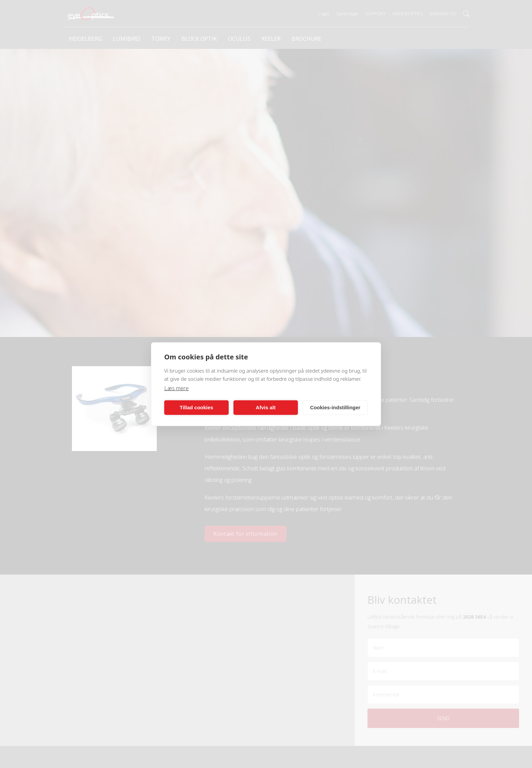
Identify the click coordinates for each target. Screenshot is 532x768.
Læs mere (176, 388)
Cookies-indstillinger (335, 407)
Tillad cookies (197, 407)
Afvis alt (266, 407)
